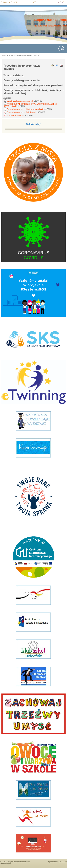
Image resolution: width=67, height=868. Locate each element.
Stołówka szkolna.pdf (16, 115)
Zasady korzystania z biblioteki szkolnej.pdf (25, 109)
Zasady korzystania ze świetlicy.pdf (21, 112)
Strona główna (7, 55)
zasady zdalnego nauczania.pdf (20, 101)
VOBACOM (62, 862)
